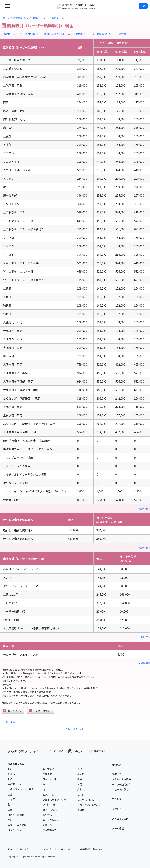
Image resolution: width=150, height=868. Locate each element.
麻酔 (80, 789)
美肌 (10, 809)
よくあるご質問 (120, 819)
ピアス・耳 (48, 794)
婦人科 (81, 774)
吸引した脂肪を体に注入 (57, 34)
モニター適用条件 (40, 711)
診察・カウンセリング (89, 805)
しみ (10, 779)
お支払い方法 (12, 711)
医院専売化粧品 (86, 799)
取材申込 (97, 849)
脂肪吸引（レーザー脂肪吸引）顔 (93, 34)
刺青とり (47, 825)
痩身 (10, 794)
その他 (81, 810)
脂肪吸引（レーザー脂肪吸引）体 (21, 34)
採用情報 (85, 849)
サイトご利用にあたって (21, 849)
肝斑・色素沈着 (16, 815)
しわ (10, 769)
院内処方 (82, 794)
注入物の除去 (50, 830)
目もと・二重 (50, 779)
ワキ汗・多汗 (50, 805)
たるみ (11, 774)
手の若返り (48, 769)
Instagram (76, 751)
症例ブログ (97, 751)
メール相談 (118, 828)
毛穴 (10, 820)
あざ (80, 769)
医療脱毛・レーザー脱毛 (21, 789)
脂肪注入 (47, 815)
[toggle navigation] (8, 6)
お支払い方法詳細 (121, 779)
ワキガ (11, 799)
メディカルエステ (52, 820)
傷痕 (80, 779)
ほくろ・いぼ (15, 830)
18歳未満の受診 (120, 789)
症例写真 (117, 764)
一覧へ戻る (9, 722)
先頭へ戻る (145, 509)
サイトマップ (44, 849)
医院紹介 (117, 809)
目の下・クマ (15, 784)
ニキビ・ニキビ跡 (17, 825)
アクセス (117, 799)
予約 (143, 6)
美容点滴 (47, 774)
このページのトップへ (76, 729)
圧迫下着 (121, 34)
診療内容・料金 (16, 764)
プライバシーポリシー (65, 849)
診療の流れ (118, 774)
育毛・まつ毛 (50, 810)
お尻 (80, 784)
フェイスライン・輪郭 (54, 799)
